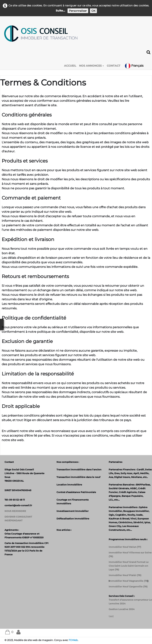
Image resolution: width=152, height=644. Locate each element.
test (111, 616)
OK (93, 11)
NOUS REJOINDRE (15, 511)
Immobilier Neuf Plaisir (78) (125, 575)
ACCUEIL (70, 66)
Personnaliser (78, 11)
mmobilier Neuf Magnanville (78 (128, 581)
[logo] (41, 34)
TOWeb (73, 640)
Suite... (60, 11)
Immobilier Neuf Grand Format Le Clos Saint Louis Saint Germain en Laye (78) (129, 566)
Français (135, 66)
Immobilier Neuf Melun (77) (125, 547)
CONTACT (114, 66)
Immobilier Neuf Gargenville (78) (128, 587)
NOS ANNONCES (91, 66)
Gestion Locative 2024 (122, 609)
